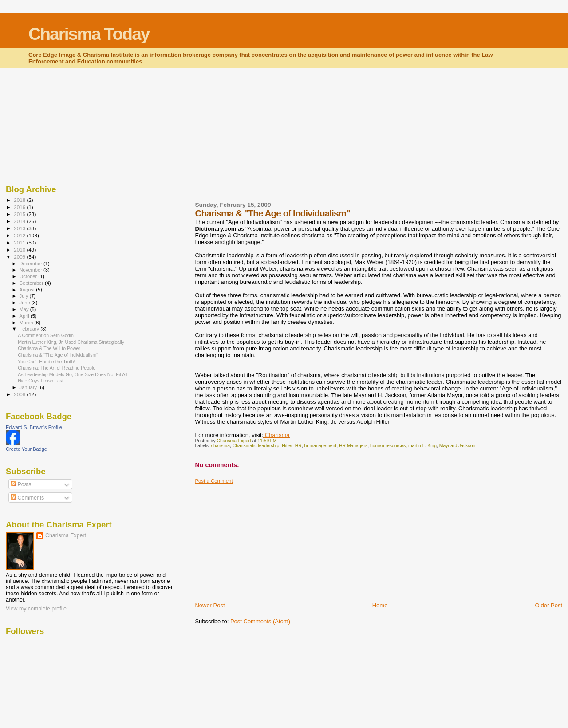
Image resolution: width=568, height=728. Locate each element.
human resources (388, 446)
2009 (20, 257)
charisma (221, 446)
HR (298, 446)
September (32, 283)
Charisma (276, 435)
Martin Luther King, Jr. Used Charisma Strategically (71, 342)
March (27, 323)
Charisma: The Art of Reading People (57, 368)
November (32, 270)
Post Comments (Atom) (260, 621)
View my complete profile (36, 609)
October (29, 276)
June (26, 303)
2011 (20, 242)
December (32, 264)
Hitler (287, 446)
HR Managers (353, 446)
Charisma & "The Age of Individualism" (58, 355)
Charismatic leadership (256, 446)
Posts (21, 484)
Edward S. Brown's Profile (34, 427)
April (25, 316)
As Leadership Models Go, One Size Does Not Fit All (73, 374)
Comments (27, 498)
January (29, 387)
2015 (20, 214)
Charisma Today (89, 34)
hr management (320, 446)
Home (380, 605)
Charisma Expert (66, 535)
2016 (20, 207)
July (25, 296)
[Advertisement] (261, 140)
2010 (20, 250)
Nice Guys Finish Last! (41, 381)
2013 (20, 228)
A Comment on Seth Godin (46, 335)
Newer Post (210, 605)
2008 (20, 394)
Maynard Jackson (457, 446)
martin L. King (422, 446)
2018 (20, 200)
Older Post (549, 605)
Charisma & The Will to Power (49, 348)
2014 (20, 221)
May (25, 309)
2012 (20, 235)
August (28, 290)
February (30, 329)
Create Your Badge (26, 449)
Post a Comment (214, 481)
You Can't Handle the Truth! (46, 362)
